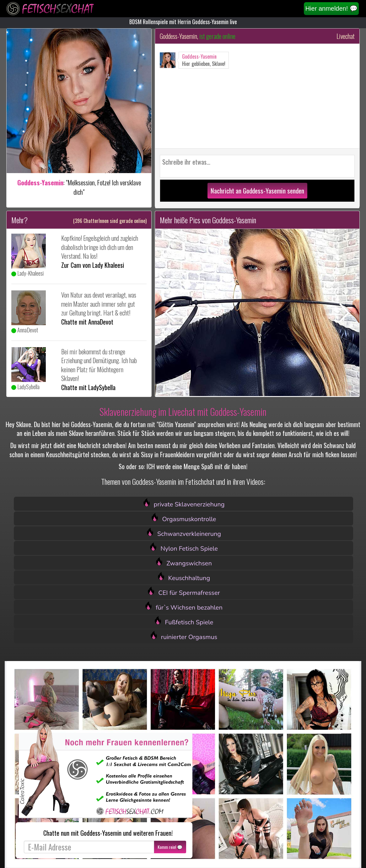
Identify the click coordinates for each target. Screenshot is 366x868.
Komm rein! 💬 (170, 847)
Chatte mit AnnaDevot (87, 322)
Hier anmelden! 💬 (331, 8)
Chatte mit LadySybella (88, 387)
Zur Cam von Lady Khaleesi (93, 265)
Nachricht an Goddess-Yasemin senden (257, 191)
